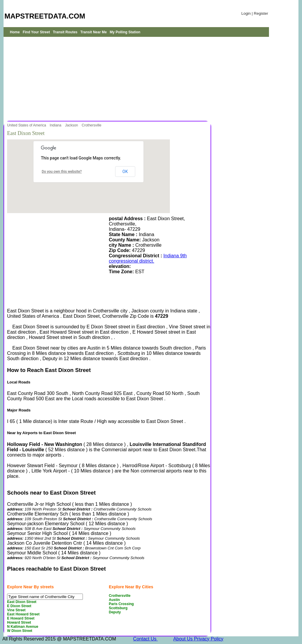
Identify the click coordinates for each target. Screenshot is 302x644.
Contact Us (145, 639)
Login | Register (255, 13)
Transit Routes (65, 32)
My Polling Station (125, 32)
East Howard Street (23, 614)
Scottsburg (118, 608)
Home (15, 32)
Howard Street (19, 622)
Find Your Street (36, 32)
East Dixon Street (22, 602)
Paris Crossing (121, 604)
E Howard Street (21, 618)
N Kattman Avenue (23, 627)
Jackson (72, 125)
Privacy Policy (209, 639)
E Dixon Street (19, 606)
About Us (183, 639)
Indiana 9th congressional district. (148, 258)
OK (125, 172)
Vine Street (16, 610)
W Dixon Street (20, 631)
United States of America (27, 125)
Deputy (115, 612)
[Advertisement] (107, 78)
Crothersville (92, 125)
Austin (114, 600)
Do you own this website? (62, 172)
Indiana (56, 125)
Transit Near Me (94, 32)
